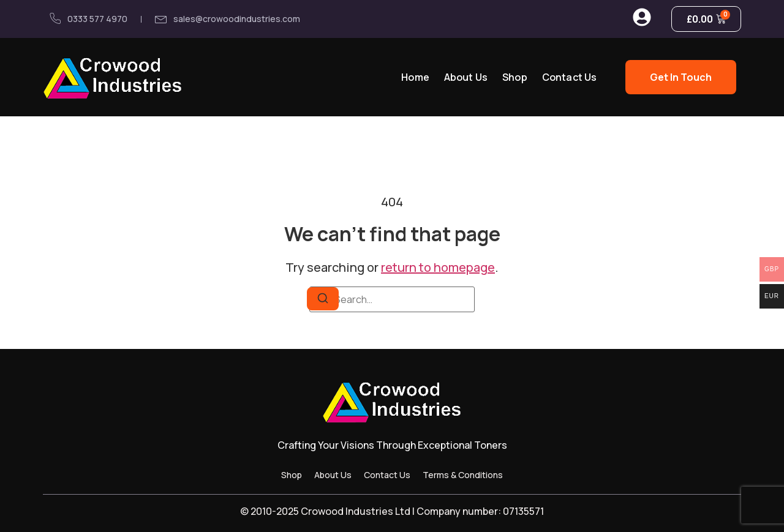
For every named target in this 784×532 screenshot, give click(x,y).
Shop (515, 77)
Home (415, 77)
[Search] (323, 299)
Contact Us (570, 77)
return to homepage (438, 267)
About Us (466, 77)
